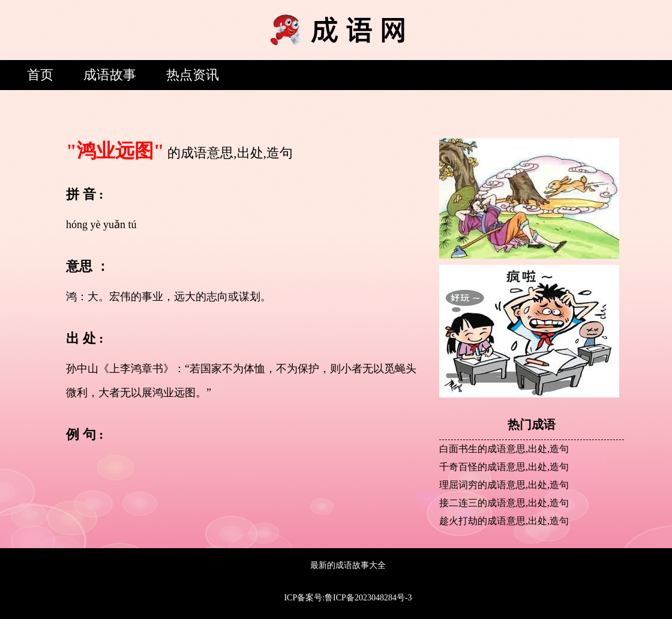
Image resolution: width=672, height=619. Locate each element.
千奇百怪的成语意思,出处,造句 (504, 467)
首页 (40, 75)
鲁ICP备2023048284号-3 (368, 598)
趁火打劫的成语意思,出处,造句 (504, 521)
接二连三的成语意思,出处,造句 (504, 503)
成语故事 (110, 75)
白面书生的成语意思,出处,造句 (504, 449)
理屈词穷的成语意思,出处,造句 (504, 485)
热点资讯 (193, 75)
